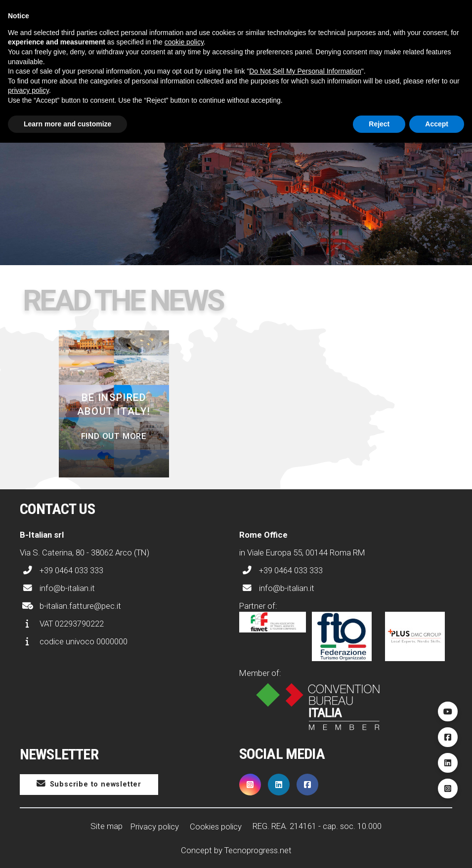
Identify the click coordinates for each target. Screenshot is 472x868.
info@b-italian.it (57, 588)
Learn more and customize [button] (67, 124)
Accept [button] (437, 124)
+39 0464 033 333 (62, 570)
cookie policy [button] (184, 42)
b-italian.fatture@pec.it (70, 606)
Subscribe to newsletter (89, 784)
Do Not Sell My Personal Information (305, 71)
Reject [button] (379, 124)
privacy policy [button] (28, 90)
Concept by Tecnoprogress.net (236, 850)
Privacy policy (155, 827)
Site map (107, 826)
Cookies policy (216, 827)
